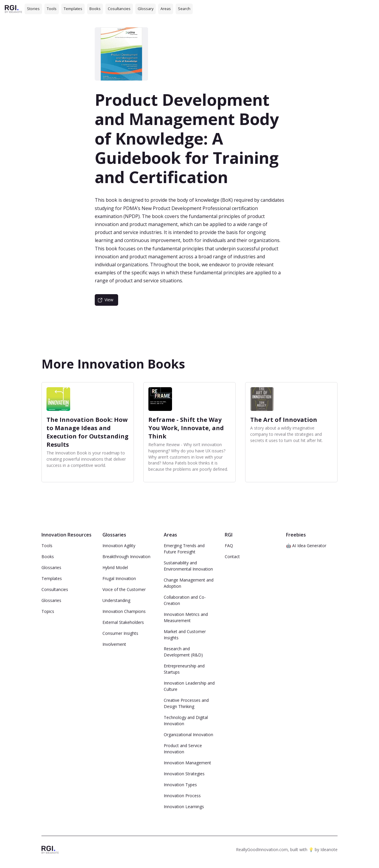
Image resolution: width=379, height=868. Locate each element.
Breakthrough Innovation (126, 556)
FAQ (229, 546)
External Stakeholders (123, 622)
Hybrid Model (115, 567)
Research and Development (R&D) (183, 652)
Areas (166, 9)
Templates (73, 9)
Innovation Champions (124, 611)
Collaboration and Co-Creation (185, 600)
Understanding (116, 600)
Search (184, 9)
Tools (52, 9)
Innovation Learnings (184, 807)
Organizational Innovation (188, 735)
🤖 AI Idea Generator (306, 546)
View (109, 300)
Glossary (146, 9)
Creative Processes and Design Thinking (186, 703)
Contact (232, 556)
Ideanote (329, 849)
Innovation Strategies (184, 774)
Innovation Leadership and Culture (189, 686)
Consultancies (55, 589)
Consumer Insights (120, 633)
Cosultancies (119, 9)
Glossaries (51, 567)
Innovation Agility (119, 546)
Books (95, 9)
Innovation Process (182, 796)
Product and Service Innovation (183, 749)
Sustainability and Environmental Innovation (188, 566)
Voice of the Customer (124, 589)
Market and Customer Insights (185, 635)
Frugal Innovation (119, 578)
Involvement (114, 644)
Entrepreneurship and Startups (184, 669)
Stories (33, 9)
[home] (13, 9)
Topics (48, 611)
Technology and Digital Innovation (186, 720)
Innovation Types (180, 785)
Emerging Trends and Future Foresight (184, 549)
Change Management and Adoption (189, 583)
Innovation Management (187, 763)
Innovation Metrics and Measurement (186, 617)
